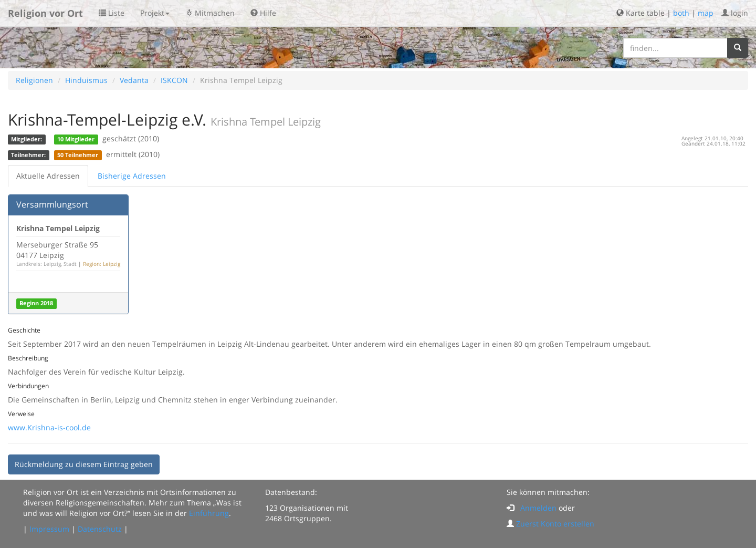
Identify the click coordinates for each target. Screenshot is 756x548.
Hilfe (263, 13)
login (735, 13)
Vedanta (134, 80)
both (681, 13)
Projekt (155, 13)
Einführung (209, 513)
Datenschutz (100, 529)
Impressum (49, 529)
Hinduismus (86, 80)
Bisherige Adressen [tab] (132, 176)
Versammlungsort (52, 204)
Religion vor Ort (45, 13)
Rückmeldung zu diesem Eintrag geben (84, 464)
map (706, 13)
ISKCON (174, 80)
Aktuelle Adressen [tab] (48, 176)
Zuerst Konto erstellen (555, 524)
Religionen (34, 80)
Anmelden (538, 508)
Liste (112, 13)
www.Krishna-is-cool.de (49, 427)
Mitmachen (210, 13)
